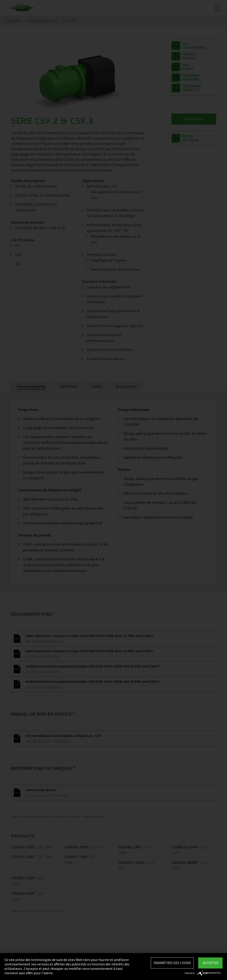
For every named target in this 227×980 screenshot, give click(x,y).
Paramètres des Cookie (172, 963)
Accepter (211, 963)
